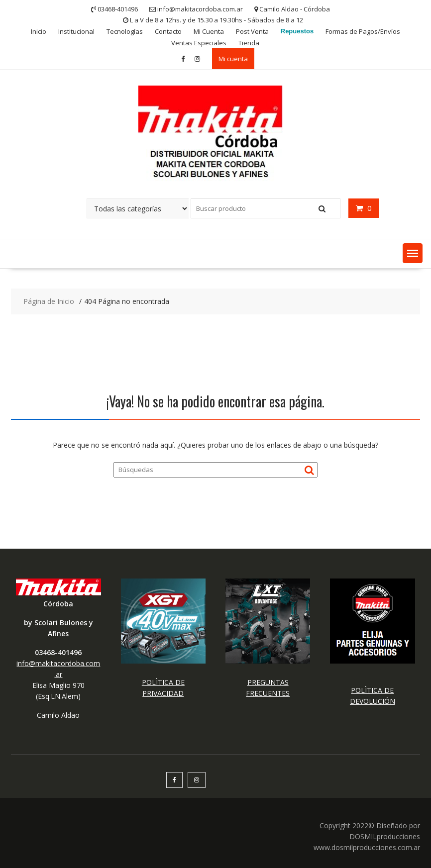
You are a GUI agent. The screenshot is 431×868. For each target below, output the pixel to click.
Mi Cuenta (209, 31)
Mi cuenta (233, 59)
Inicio (39, 31)
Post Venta (252, 31)
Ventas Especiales (199, 43)
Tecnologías (125, 31)
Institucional (76, 31)
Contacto (168, 31)
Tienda (249, 43)
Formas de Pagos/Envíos (363, 31)
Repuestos (297, 31)
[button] (413, 253)
